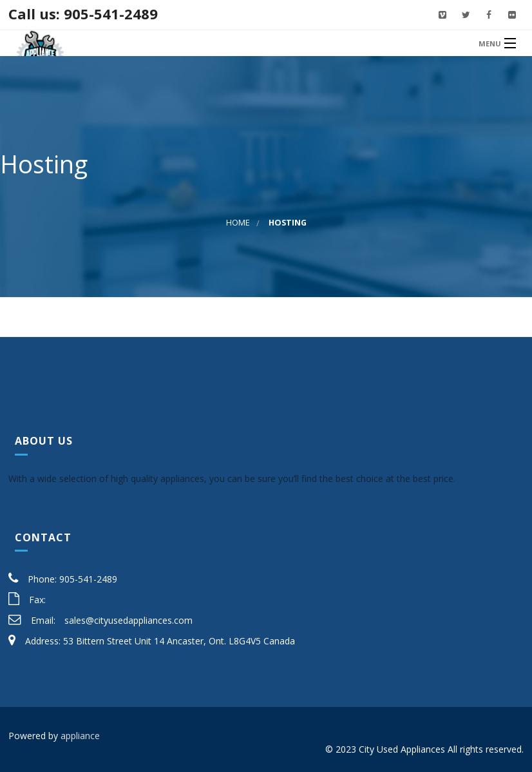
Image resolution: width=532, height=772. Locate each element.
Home (238, 223)
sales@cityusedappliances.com (128, 620)
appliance (80, 736)
